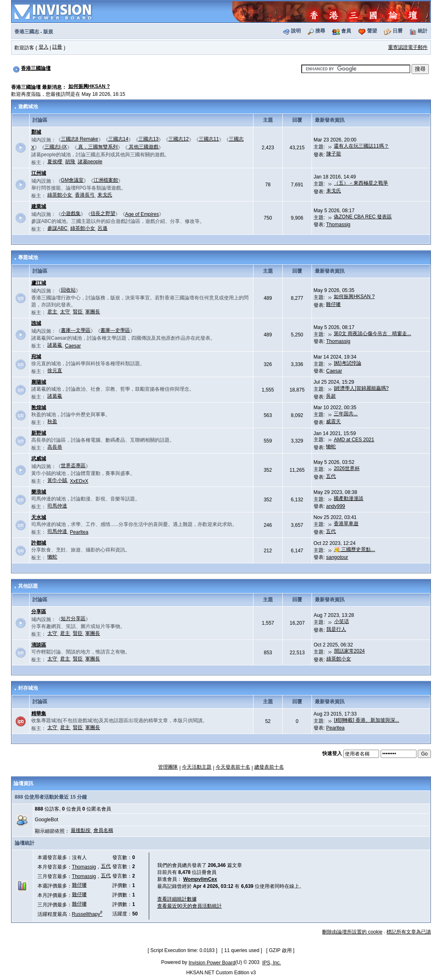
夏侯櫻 (55, 162)
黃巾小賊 (57, 480)
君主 (52, 312)
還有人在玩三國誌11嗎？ (361, 146)
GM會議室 (72, 180)
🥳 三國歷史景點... (354, 549)
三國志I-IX (56, 147)
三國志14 (118, 139)
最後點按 (81, 830)
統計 (423, 31)
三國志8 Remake (80, 139)
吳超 (331, 396)
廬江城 (39, 283)
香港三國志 (27, 32)
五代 (331, 476)
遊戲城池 (28, 107)
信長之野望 (103, 213)
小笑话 (342, 621)
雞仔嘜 (333, 304)
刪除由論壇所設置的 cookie (352, 932)
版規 (48, 32)
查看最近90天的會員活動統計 (190, 906)
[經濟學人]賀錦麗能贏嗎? (361, 388)
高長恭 (55, 447)
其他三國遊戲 (143, 147)
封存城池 (28, 688)
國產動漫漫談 (349, 498)
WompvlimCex (200, 879)
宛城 (36, 357)
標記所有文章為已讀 (409, 932)
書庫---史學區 (115, 330)
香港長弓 (85, 195)
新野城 (39, 433)
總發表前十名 (269, 767)
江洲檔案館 (106, 180)
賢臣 (78, 312)
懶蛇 (331, 447)
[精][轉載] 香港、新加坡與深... (366, 720)
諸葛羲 (55, 345)
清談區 (39, 645)
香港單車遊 (346, 524)
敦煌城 (39, 408)
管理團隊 (168, 767)
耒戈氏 (105, 195)
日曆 (398, 31)
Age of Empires (142, 214)
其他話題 (28, 586)
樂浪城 (39, 492)
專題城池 (28, 257)
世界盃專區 (73, 466)
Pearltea (79, 532)
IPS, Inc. (271, 963)
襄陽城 (39, 382)
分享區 (39, 612)
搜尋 (320, 31)
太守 (65, 312)
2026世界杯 (347, 468)
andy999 (335, 506)
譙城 (36, 323)
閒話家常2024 (350, 651)
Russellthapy (87, 914)
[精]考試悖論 (348, 363)
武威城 (39, 459)
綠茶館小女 (60, 195)
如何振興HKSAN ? (89, 86)
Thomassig (338, 225)
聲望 (372, 31)
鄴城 (36, 132)
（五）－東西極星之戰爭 (361, 183)
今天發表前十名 (233, 767)
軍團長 (93, 312)
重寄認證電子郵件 (408, 47)
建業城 (39, 206)
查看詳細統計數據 (177, 899)
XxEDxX (79, 481)
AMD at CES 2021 (354, 440)
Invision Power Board (212, 963)
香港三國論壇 (36, 68)
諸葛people (90, 162)
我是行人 (336, 629)
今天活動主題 (197, 767)
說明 (296, 31)
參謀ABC (57, 228)
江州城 (39, 173)
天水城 (39, 517)
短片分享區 (73, 619)
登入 (44, 47)
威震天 (333, 422)
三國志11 (209, 139)
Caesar (73, 346)
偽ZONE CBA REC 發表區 (363, 217)
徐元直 (55, 371)
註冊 (57, 47)
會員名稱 (103, 830)
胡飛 (70, 162)
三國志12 (178, 139)
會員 (346, 31)
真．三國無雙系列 (97, 147)
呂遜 (102, 228)
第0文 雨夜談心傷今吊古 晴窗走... (372, 334)
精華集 (39, 714)
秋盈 (52, 422)
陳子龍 (334, 154)
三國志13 (148, 139)
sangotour (337, 557)
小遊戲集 (71, 213)
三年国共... (346, 414)
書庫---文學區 (76, 330)
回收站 (68, 290)
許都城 (39, 543)
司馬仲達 (57, 506)
